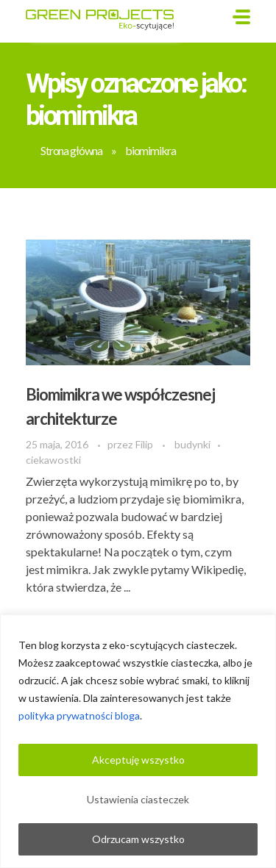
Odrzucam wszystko (138, 839)
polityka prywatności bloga (79, 715)
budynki (192, 444)
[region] (138, 741)
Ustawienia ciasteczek (138, 799)
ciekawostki (53, 460)
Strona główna (71, 150)
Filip (145, 444)
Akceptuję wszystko (138, 760)
